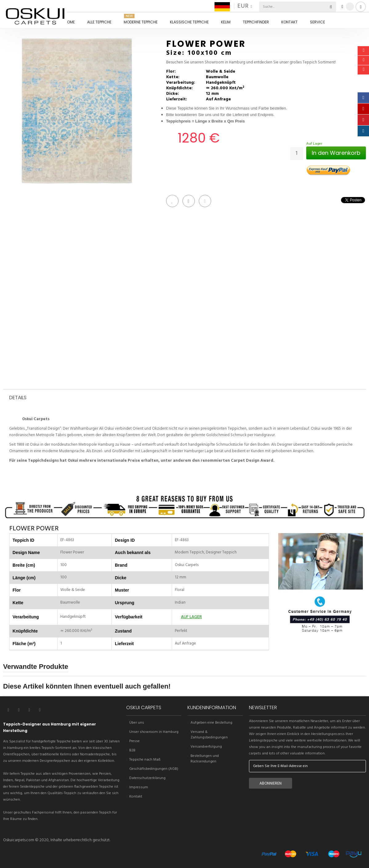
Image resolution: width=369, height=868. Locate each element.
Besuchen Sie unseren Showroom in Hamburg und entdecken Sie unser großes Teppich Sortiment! (251, 62)
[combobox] (284, 7)
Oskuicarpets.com (19, 840)
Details (18, 398)
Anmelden (361, 7)
